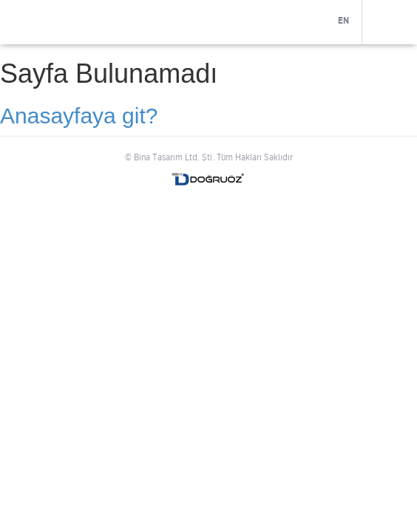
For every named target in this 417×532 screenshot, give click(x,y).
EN (343, 21)
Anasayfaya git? (79, 116)
